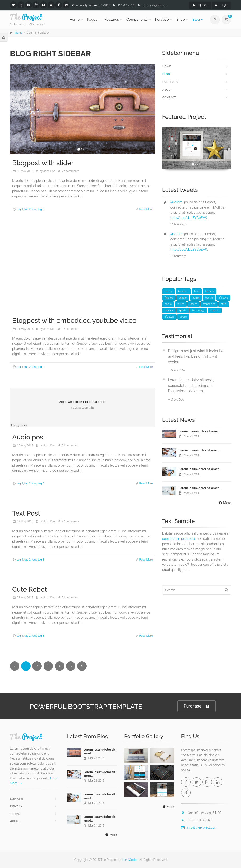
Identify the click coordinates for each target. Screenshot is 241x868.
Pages (92, 20)
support (215, 310)
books (168, 304)
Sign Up (200, 5)
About (167, 90)
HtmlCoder (130, 860)
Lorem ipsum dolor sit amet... (200, 431)
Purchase (197, 706)
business (183, 291)
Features (112, 20)
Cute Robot (30, 589)
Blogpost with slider (43, 163)
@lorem (176, 202)
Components (137, 20)
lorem (181, 304)
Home (75, 20)
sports (209, 298)
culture (183, 298)
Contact (169, 97)
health (196, 298)
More (224, 503)
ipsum (193, 304)
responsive (209, 304)
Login (221, 5)
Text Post (26, 513)
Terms (15, 814)
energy (169, 291)
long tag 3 (38, 209)
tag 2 (27, 209)
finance (169, 298)
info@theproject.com (199, 827)
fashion (209, 291)
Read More (146, 209)
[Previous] (15, 666)
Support (17, 799)
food (197, 291)
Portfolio (162, 20)
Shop (181, 20)
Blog (196, 20)
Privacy (16, 806)
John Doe (49, 171)
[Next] (82, 666)
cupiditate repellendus (179, 539)
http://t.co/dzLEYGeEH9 (189, 218)
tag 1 (20, 209)
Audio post (29, 437)
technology (198, 310)
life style (223, 298)
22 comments (70, 171)
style (224, 304)
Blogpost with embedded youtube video (74, 321)
